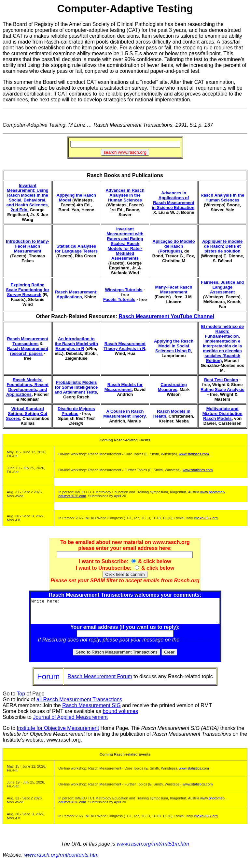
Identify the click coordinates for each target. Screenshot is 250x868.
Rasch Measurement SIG (91, 710)
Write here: (125, 614)
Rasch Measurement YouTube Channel (166, 316)
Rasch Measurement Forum (100, 681)
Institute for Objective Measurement (58, 733)
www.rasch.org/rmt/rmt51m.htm (153, 849)
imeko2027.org (206, 518)
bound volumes (120, 716)
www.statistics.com (194, 454)
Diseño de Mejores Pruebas (76, 411)
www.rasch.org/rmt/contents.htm (61, 860)
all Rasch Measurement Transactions (79, 704)
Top (21, 699)
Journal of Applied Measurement (70, 722)
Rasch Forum (197, 645)
